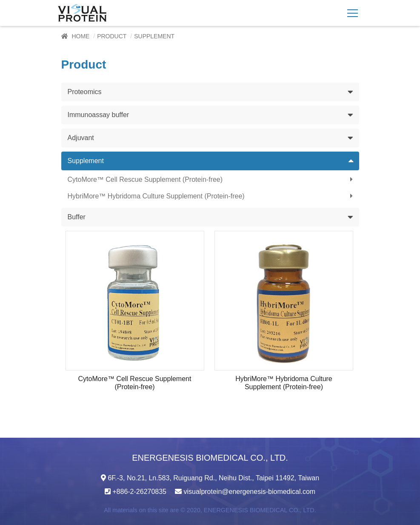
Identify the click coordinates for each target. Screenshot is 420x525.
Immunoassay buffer (99, 115)
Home (80, 36)
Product (112, 36)
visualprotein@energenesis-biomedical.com (249, 492)
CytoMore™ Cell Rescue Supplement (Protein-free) (145, 179)
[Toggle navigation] (353, 13)
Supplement (86, 161)
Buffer (77, 217)
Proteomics (85, 92)
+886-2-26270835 (139, 492)
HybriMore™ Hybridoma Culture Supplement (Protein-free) (156, 196)
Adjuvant (81, 138)
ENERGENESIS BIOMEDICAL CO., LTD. (260, 510)
